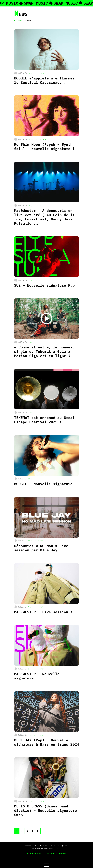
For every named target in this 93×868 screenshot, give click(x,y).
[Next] (38, 831)
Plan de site (41, 846)
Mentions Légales (59, 846)
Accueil (19, 21)
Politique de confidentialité (45, 849)
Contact (27, 846)
